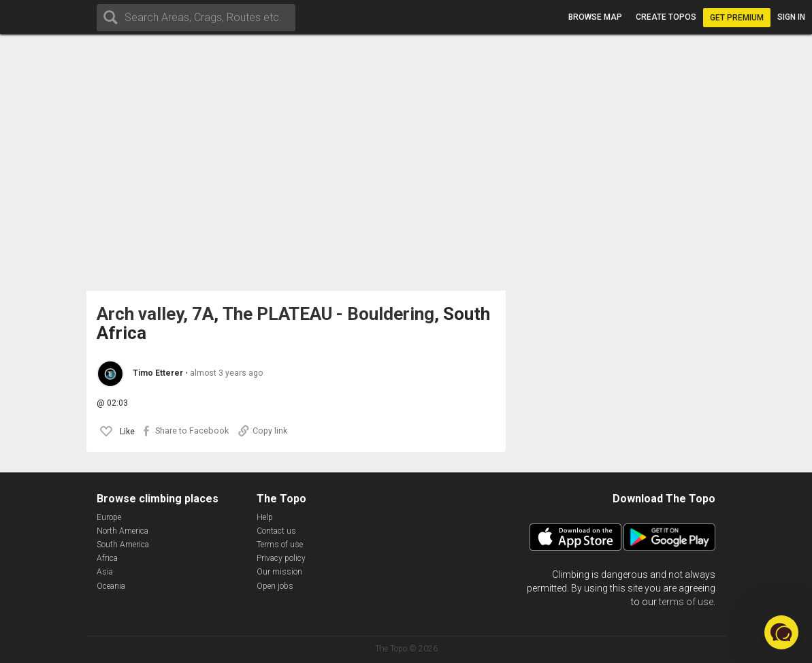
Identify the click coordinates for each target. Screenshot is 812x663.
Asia (105, 572)
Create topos (666, 17)
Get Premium (737, 18)
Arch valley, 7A (155, 314)
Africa (107, 558)
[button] (781, 632)
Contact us (276, 531)
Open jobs (275, 586)
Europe (109, 517)
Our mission (279, 572)
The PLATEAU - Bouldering (328, 314)
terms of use (686, 602)
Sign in (791, 17)
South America (123, 545)
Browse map (595, 17)
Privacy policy (281, 558)
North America (123, 531)
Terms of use (280, 545)
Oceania (111, 586)
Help (265, 517)
